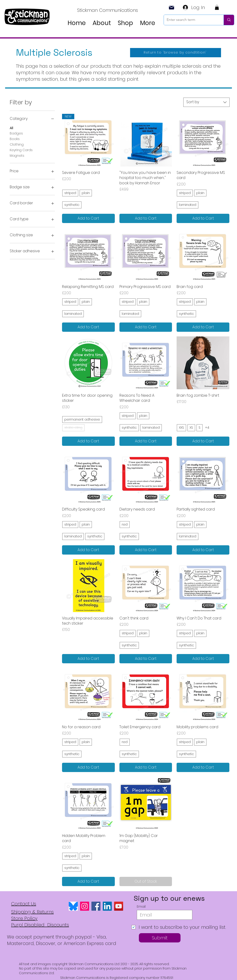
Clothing (17, 144)
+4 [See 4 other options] (207, 428)
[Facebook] (96, 906)
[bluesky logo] (73, 906)
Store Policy (24, 918)
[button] (217, 7)
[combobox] (206, 102)
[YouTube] (119, 906)
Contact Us (24, 904)
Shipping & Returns (32, 912)
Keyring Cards (21, 150)
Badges (16, 133)
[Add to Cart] (88, 218)
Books (15, 139)
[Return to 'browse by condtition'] (176, 53)
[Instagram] (85, 906)
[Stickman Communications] (108, 10)
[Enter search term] (190, 20)
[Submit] (160, 938)
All (11, 128)
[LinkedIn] (107, 906)
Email (141, 907)
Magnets (17, 155)
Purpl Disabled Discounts (40, 925)
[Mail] (172, 8)
